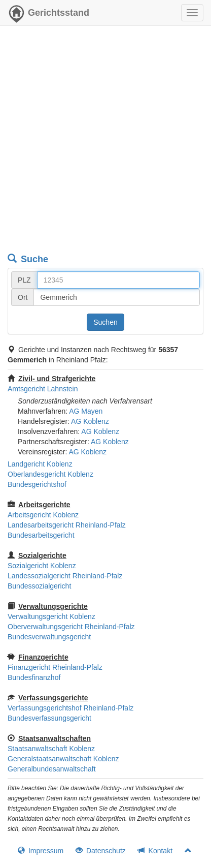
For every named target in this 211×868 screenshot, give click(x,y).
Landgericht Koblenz (40, 464)
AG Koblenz (90, 421)
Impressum (41, 851)
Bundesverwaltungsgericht (49, 637)
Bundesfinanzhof (34, 677)
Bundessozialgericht (39, 586)
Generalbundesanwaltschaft (52, 769)
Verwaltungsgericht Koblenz (51, 616)
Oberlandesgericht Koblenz (50, 474)
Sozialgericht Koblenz (42, 566)
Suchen (105, 322)
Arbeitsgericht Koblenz (43, 515)
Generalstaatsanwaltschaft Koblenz (63, 759)
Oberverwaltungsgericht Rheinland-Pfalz (71, 627)
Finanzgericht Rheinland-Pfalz (55, 667)
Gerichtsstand (48, 15)
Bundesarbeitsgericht (41, 535)
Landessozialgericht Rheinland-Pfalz (65, 576)
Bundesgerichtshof (37, 484)
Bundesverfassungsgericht (49, 718)
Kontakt (155, 851)
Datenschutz (101, 851)
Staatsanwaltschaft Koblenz (51, 749)
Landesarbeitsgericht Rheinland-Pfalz (67, 525)
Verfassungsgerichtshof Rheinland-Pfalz (71, 708)
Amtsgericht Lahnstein (43, 389)
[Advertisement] (105, 141)
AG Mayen (86, 411)
